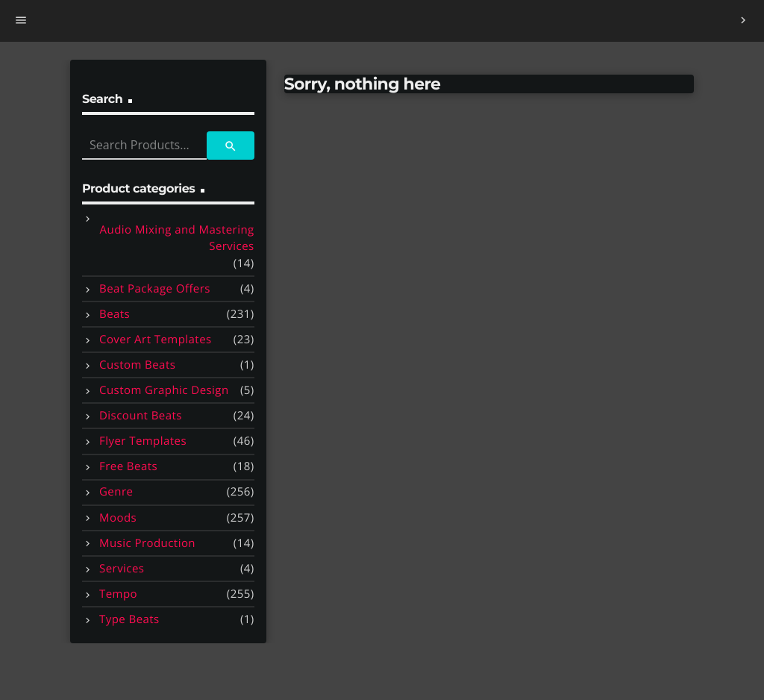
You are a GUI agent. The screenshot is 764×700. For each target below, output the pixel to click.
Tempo (118, 594)
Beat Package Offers (155, 289)
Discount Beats (141, 416)
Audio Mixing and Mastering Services (177, 238)
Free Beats (128, 466)
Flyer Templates (143, 441)
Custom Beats (137, 365)
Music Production (147, 543)
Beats (115, 314)
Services (122, 569)
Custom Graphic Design (164, 390)
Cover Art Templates (156, 340)
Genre (116, 492)
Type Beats (129, 619)
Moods (118, 518)
